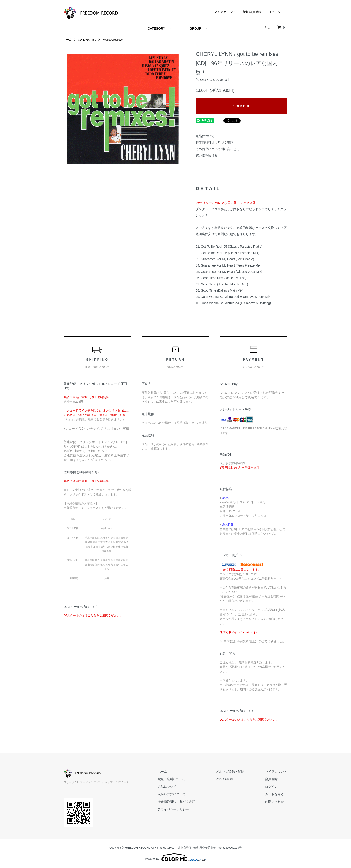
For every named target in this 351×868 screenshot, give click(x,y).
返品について (205, 136)
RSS (220, 779)
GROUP (195, 28)
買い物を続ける (207, 155)
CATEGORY (156, 28)
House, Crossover (113, 40)
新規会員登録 (252, 12)
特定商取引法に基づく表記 (214, 143)
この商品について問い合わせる (218, 149)
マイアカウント (225, 12)
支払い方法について (173, 794)
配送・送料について (173, 779)
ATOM (230, 779)
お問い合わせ (275, 802)
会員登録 (272, 779)
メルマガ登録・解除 (231, 772)
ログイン (274, 12)
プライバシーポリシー (175, 809)
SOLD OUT (242, 106)
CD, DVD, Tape (87, 40)
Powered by (175, 857)
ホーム (68, 40)
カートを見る (275, 794)
